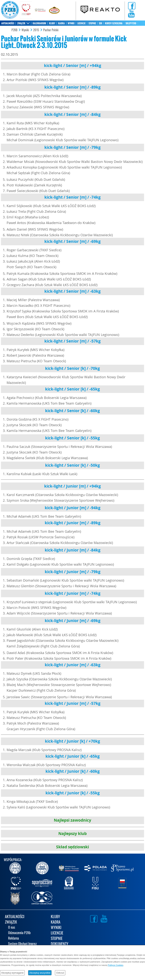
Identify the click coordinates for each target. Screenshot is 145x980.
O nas (12, 928)
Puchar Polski (51, 30)
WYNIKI (71, 23)
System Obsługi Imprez (22, 944)
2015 (36, 30)
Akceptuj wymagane (12, 973)
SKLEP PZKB (131, 23)
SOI (100, 23)
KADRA (61, 23)
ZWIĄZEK (21, 23)
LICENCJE (81, 23)
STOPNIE (92, 23)
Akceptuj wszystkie (40, 973)
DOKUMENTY (60, 944)
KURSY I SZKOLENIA (114, 23)
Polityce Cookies (115, 965)
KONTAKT (6, 29)
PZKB (14, 30)
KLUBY (52, 23)
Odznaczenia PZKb (19, 933)
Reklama (13, 939)
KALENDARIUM (39, 23)
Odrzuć (60, 973)
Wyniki (25, 30)
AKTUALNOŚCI (8, 23)
